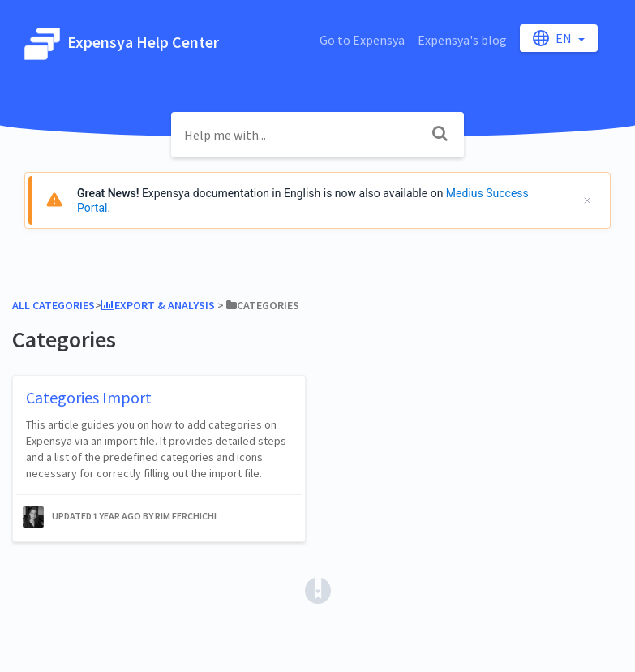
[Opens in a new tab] (318, 589)
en (553, 38)
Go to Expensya (362, 40)
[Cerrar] (587, 200)
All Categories (54, 305)
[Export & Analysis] (158, 305)
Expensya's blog (462, 40)
